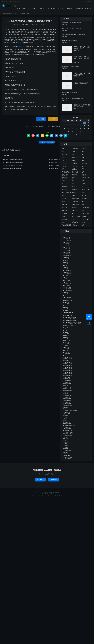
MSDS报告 (66, 334)
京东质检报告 (67, 381)
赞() (41, 26)
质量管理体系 (75, 205)
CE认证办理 (67, 281)
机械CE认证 (67, 414)
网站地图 (57, 493)
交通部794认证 (68, 366)
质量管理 (84, 217)
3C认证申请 (67, 249)
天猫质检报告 (67, 399)
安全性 (64, 182)
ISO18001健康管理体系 (70, 321)
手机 (83, 170)
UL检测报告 (67, 354)
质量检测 (64, 188)
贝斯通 (74, 152)
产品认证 (64, 164)
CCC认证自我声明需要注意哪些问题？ (14, 163)
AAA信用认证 (67, 256)
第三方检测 (65, 176)
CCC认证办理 (67, 271)
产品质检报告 (85, 220)
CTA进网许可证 (68, 301)
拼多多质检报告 (68, 406)
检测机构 (64, 167)
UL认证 (65, 356)
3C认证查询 (67, 244)
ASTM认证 (66, 259)
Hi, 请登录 (5, 2)
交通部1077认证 (68, 361)
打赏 (53, 120)
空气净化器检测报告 (69, 434)
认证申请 (74, 176)
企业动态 (66, 386)
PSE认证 (10, 43)
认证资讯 (66, 446)
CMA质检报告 (67, 289)
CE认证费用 (67, 286)
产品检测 (74, 164)
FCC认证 (64, 217)
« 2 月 (63, 139)
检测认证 (23, 14)
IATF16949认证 (68, 316)
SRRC (73, 185)
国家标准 (84, 176)
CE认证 (84, 161)
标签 (83, 211)
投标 (83, 194)
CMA (83, 155)
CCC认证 (34, 9)
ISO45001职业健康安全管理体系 (72, 324)
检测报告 (79, 9)
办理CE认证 (75, 223)
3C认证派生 (67, 246)
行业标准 (64, 214)
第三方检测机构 (66, 194)
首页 (18, 9)
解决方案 (64, 191)
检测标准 (64, 220)
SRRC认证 (26, 9)
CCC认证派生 (67, 276)
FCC (73, 182)
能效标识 (66, 439)
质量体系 (74, 211)
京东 (83, 158)
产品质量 (74, 167)
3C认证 (42, 9)
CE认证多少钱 (67, 284)
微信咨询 (89, 2)
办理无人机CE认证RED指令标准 (12, 169)
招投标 (64, 202)
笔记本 (64, 223)
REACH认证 (67, 341)
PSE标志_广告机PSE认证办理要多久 (13, 160)
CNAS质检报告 (68, 291)
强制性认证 (21, 48)
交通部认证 (67, 379)
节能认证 (66, 441)
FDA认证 (66, 311)
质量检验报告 (85, 179)
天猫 (63, 161)
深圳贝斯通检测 (66, 226)
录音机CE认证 (55, 169)
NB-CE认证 (66, 336)
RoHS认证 (66, 344)
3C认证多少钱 (67, 241)
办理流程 (74, 208)
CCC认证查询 (67, 274)
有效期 (74, 197)
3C (63, 185)
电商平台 (74, 179)
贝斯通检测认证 (76, 202)
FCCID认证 (66, 306)
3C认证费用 (67, 254)
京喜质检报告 (67, 384)
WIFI (73, 214)
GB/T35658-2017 (68, 314)
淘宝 (83, 205)
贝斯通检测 (75, 149)
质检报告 (69, 9)
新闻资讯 (66, 409)
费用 (63, 170)
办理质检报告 (75, 199)
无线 (63, 158)
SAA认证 (66, 346)
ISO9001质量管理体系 (69, 326)
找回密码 (18, 2)
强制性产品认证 (76, 217)
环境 (83, 182)
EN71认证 (66, 304)
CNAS (73, 155)
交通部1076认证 (68, 359)
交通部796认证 (68, 369)
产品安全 (74, 226)
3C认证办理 (67, 239)
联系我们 (40, 481)
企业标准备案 (85, 191)
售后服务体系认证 (68, 396)
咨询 (83, 173)
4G (82, 188)
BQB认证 (66, 264)
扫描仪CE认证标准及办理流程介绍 (13, 166)
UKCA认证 (66, 351)
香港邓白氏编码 (68, 459)
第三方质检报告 (68, 436)
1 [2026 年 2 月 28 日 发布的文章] (84, 124)
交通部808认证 (68, 371)
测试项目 (74, 188)
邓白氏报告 (67, 454)
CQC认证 (66, 296)
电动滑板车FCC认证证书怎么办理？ (12, 151)
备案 (83, 226)
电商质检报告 (67, 429)
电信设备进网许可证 (69, 426)
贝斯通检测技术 (66, 173)
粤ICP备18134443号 (47, 495)
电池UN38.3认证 (68, 431)
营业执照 (74, 191)
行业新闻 (66, 444)
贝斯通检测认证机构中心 (7, 6)
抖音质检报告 (67, 404)
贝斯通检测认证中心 (86, 208)
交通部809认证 (68, 374)
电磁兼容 (64, 179)
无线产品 (84, 185)
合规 (73, 220)
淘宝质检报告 (67, 424)
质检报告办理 (85, 214)
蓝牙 (83, 167)
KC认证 (65, 331)
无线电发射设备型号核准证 (71, 411)
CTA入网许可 (51, 9)
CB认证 (65, 266)
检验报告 (74, 158)
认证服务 (74, 194)
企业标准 (74, 170)
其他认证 (88, 9)
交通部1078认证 (68, 364)
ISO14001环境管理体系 (70, 319)
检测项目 (64, 205)
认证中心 (84, 199)
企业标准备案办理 (68, 391)
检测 (63, 149)
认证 (63, 152)
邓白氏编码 (67, 456)
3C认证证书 (67, 251)
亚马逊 (83, 223)
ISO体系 (60, 9)
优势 (63, 197)
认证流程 (64, 208)
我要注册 (11, 2)
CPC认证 (66, 294)
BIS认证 (66, 261)
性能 (83, 152)
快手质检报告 (67, 401)
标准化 (83, 202)
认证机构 (84, 164)
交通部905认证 (68, 376)
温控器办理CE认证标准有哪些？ (60, 163)
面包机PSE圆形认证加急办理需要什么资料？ (30, 22)
